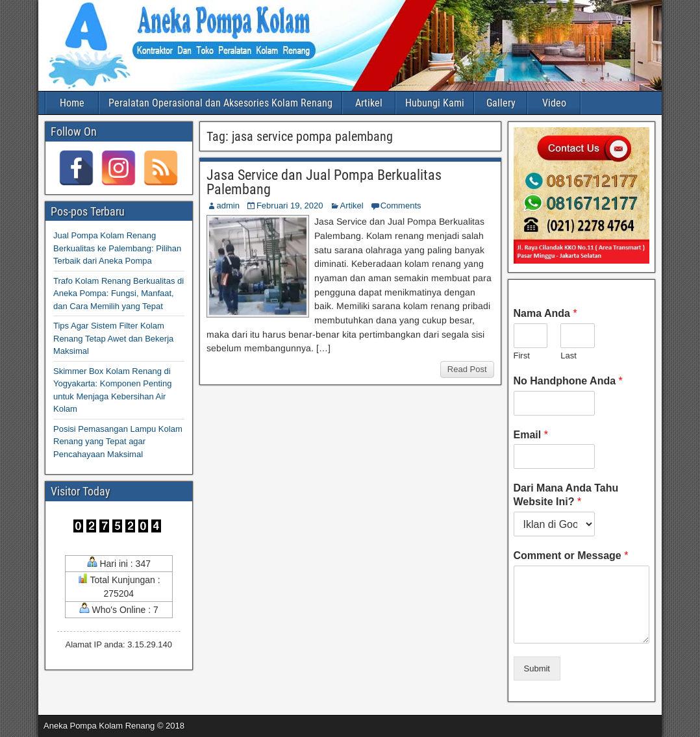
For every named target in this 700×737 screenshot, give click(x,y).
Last (569, 356)
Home (72, 103)
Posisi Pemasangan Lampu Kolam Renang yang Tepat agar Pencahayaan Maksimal (118, 442)
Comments (401, 206)
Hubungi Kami (435, 103)
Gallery (501, 103)
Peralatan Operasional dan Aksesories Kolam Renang (220, 103)
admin (228, 206)
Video (554, 103)
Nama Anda (545, 313)
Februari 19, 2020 (290, 206)
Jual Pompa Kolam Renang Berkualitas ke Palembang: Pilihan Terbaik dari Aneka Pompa (117, 248)
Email (531, 435)
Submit (537, 668)
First (522, 356)
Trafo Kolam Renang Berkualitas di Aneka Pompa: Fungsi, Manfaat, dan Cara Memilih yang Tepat (119, 294)
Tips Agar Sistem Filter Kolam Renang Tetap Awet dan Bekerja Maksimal (113, 338)
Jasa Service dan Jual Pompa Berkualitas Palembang (324, 182)
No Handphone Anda (568, 381)
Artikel (369, 103)
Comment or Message (571, 556)
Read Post (467, 369)
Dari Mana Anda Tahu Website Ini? (566, 495)
